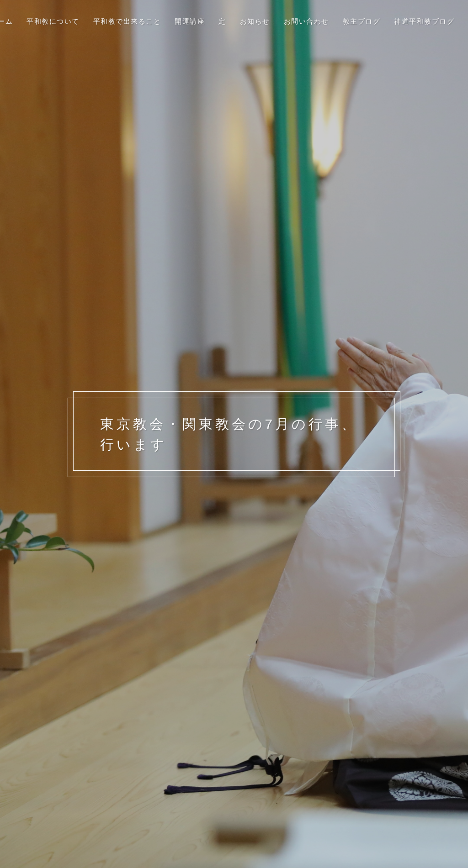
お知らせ (255, 21)
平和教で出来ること (127, 21)
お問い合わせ (306, 21)
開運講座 (190, 21)
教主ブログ (362, 21)
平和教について (53, 21)
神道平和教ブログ (424, 21)
